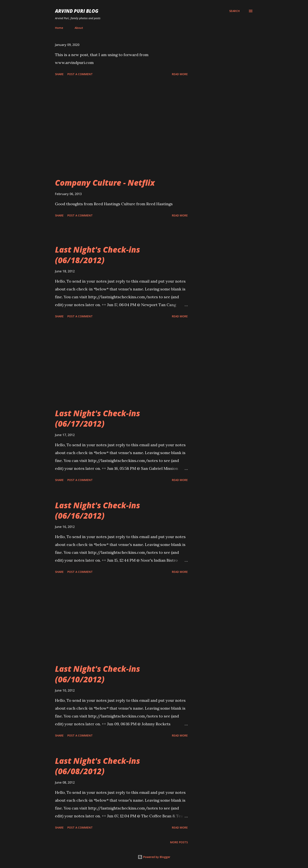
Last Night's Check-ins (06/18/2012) (98, 255)
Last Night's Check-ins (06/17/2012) (98, 418)
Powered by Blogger (154, 857)
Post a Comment (80, 74)
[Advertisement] (121, 133)
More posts (179, 842)
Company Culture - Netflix (105, 183)
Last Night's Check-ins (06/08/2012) (98, 766)
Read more (180, 74)
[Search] (234, 11)
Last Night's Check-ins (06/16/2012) (98, 510)
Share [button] (59, 74)
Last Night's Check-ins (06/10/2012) (98, 674)
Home (59, 28)
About (79, 28)
